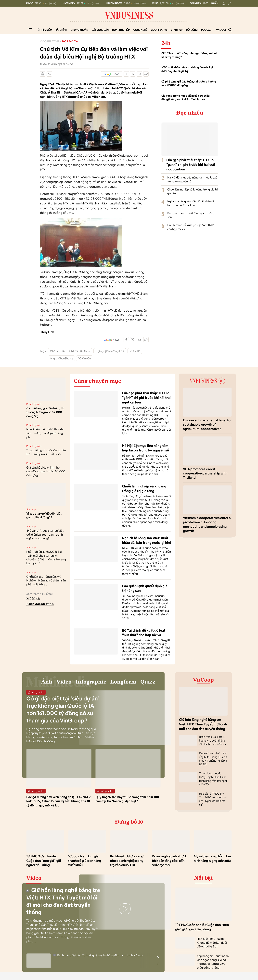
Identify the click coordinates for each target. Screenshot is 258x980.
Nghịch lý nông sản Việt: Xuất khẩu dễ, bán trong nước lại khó (191, 203)
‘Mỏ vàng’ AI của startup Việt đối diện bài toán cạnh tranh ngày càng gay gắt (45, 534)
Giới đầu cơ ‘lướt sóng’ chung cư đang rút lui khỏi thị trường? (189, 55)
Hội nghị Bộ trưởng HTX (110, 351)
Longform (123, 682)
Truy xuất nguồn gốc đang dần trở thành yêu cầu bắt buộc (46, 452)
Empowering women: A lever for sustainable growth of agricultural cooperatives (207, 424)
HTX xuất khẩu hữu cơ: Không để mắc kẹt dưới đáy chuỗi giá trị (187, 69)
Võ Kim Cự (85, 358)
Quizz (148, 682)
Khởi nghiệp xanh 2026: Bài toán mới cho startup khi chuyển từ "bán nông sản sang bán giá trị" (46, 557)
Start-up (177, 30)
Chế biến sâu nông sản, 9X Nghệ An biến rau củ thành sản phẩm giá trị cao (46, 580)
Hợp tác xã (70, 41)
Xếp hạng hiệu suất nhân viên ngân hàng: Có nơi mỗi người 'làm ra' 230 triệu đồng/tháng (213, 962)
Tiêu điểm (47, 30)
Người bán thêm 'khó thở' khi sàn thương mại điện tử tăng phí (45, 433)
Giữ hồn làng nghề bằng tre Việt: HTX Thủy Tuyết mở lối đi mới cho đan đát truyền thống (203, 724)
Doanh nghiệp (121, 30)
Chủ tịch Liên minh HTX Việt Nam (70, 351)
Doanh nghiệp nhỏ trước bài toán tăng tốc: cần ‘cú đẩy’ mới (170, 860)
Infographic (91, 682)
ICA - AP (135, 351)
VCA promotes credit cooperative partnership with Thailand (205, 473)
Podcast (207, 30)
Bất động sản (100, 30)
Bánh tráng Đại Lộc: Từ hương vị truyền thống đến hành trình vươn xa (212, 740)
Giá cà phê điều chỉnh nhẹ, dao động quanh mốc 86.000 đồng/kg (46, 471)
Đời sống (192, 30)
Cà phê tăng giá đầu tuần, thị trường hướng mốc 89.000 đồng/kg (189, 83)
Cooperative (159, 30)
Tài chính (61, 30)
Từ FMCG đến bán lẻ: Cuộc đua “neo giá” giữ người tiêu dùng (44, 860)
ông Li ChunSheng (61, 358)
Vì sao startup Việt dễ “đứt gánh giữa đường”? (44, 515)
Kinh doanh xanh (40, 604)
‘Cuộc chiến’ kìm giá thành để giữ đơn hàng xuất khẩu (85, 860)
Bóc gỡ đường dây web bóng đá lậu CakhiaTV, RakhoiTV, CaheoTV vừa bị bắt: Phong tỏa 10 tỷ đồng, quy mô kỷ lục (59, 801)
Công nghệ (140, 30)
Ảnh (47, 682)
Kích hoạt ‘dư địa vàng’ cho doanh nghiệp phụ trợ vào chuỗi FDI (127, 860)
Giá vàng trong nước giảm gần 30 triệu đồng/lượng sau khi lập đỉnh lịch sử (186, 97)
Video (64, 682)
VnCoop (221, 30)
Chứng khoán (79, 30)
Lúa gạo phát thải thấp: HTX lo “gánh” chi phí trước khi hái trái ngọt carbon (191, 164)
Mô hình (33, 599)
